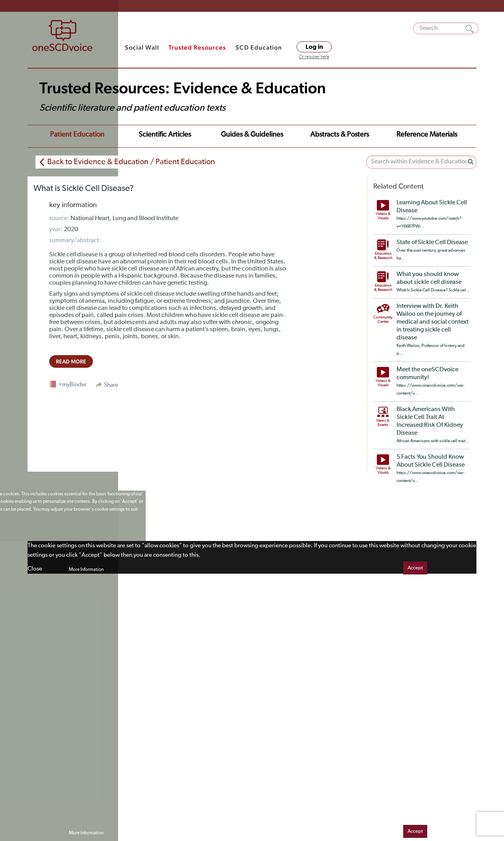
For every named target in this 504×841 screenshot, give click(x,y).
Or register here (314, 57)
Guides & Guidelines (252, 135)
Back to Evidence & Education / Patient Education (131, 162)
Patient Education (77, 135)
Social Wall (142, 47)
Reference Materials (427, 135)
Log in (314, 47)
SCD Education (259, 47)
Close (35, 569)
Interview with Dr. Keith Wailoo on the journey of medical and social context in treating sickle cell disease (433, 322)
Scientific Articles (165, 135)
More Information (86, 570)
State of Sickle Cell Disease (432, 243)
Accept (415, 568)
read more (71, 361)
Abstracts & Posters (340, 135)
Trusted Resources (197, 47)
